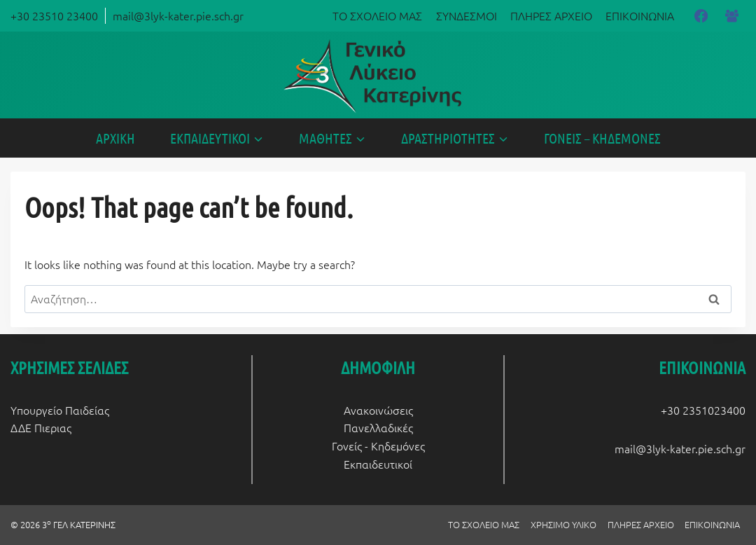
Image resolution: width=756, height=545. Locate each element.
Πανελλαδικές (378, 427)
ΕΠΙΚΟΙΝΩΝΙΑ (640, 15)
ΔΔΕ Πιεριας (41, 427)
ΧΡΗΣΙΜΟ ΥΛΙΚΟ (563, 524)
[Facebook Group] (732, 15)
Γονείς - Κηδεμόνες (378, 446)
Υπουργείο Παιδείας (60, 410)
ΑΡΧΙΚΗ (115, 138)
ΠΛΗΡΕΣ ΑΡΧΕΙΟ (551, 15)
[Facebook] (701, 15)
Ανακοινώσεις (378, 410)
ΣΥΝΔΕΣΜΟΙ (467, 15)
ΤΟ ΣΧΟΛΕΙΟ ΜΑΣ (377, 15)
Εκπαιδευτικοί (378, 464)
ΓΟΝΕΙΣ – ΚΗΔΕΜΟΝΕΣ (602, 138)
